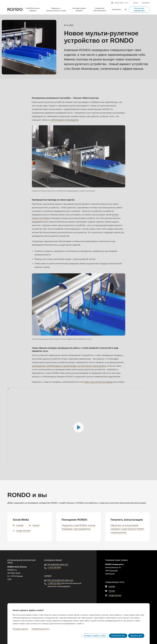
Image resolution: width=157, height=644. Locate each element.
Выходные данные (20, 629)
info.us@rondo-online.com (58, 564)
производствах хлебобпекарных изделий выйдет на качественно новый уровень (69, 366)
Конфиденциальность (41, 629)
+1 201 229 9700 (54, 567)
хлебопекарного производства (64, 120)
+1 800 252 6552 (54, 583)
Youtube (36, 525)
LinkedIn (20, 525)
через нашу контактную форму (98, 382)
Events (136, 3)
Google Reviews (23, 531)
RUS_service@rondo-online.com (60, 580)
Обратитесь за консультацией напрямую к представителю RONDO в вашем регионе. (127, 529)
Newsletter (146, 3)
